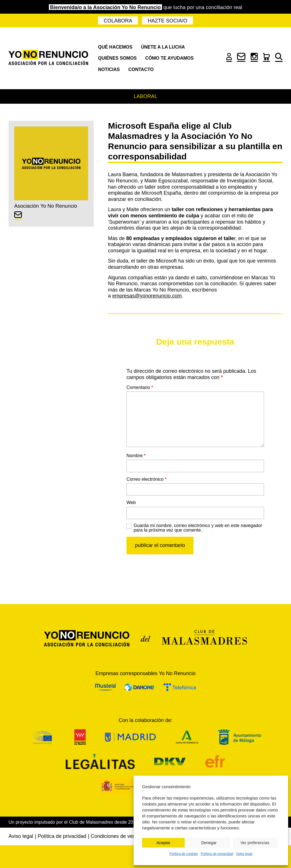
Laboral (145, 96)
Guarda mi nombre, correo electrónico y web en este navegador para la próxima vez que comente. (198, 528)
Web (131, 502)
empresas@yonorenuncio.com (147, 296)
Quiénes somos (117, 58)
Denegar (209, 843)
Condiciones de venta (115, 836)
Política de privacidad (217, 854)
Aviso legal (244, 854)
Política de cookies (184, 854)
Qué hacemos (115, 47)
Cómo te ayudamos (169, 58)
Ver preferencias (255, 843)
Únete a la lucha (163, 47)
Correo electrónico (146, 479)
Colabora (118, 21)
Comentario (140, 387)
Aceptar (163, 843)
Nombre (136, 456)
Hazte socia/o (168, 21)
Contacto (141, 69)
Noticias (109, 69)
